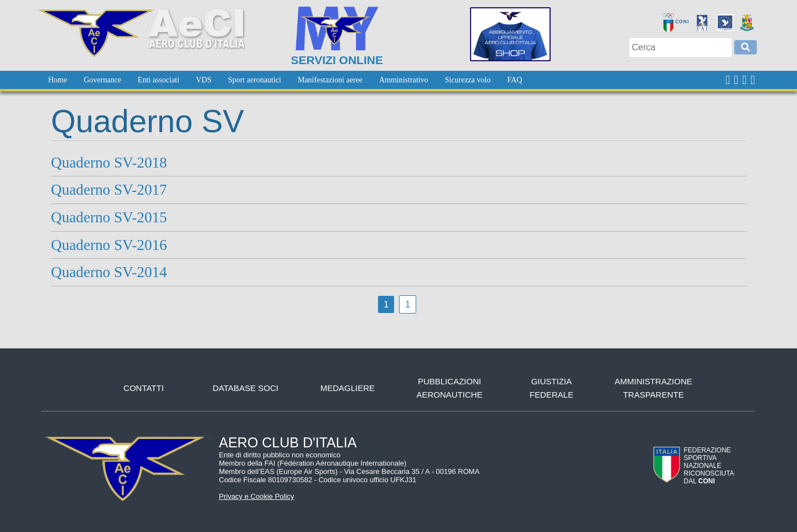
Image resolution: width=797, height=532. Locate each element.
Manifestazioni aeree (330, 80)
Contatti (144, 388)
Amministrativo (404, 80)
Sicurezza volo (468, 80)
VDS (204, 80)
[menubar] (285, 80)
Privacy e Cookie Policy (257, 496)
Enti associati (159, 80)
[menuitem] (58, 80)
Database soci (245, 388)
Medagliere (348, 388)
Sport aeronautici (255, 80)
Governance (102, 80)
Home (58, 80)
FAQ (514, 80)
